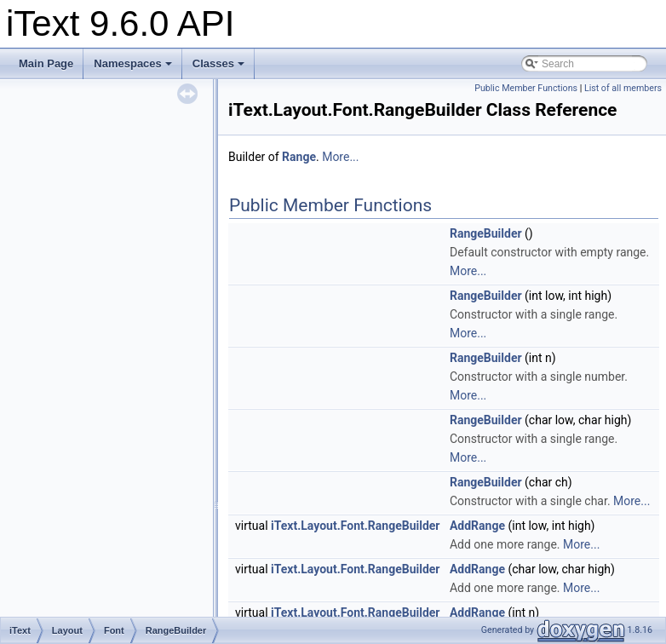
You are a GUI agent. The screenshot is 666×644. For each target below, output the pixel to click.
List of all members (623, 88)
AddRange (477, 526)
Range (299, 157)
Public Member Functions (526, 88)
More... (340, 157)
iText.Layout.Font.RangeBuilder (355, 526)
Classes (218, 63)
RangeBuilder (486, 233)
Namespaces (133, 63)
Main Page (46, 63)
